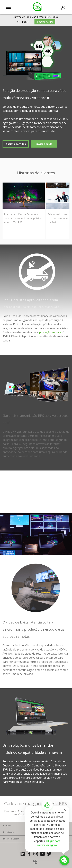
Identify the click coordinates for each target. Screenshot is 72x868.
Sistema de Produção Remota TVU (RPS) (35, 17)
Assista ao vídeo (16, 144)
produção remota (50, 332)
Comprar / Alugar (45, 22)
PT (38, 862)
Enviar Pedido (44, 144)
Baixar (25, 22)
